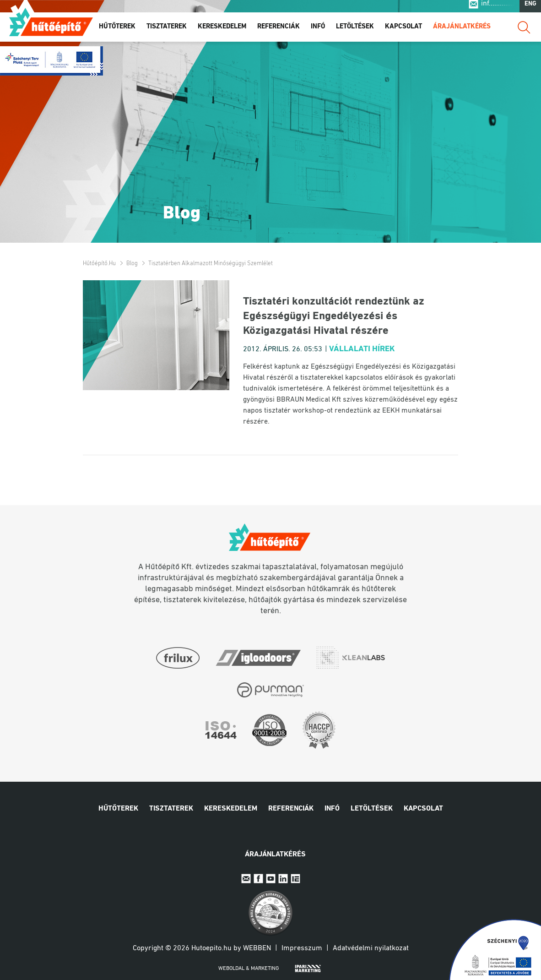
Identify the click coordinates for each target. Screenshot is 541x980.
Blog (132, 264)
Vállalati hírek (362, 349)
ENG (530, 8)
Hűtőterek (117, 31)
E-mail (246, 879)
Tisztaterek (167, 31)
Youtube (271, 879)
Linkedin (283, 879)
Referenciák (279, 31)
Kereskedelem (222, 31)
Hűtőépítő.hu (51, 26)
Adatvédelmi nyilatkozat (371, 948)
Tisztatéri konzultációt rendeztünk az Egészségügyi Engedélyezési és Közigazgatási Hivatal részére (334, 316)
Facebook (258, 879)
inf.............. (498, 8)
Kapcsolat (403, 31)
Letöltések (355, 31)
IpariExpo (295, 879)
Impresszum (302, 948)
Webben (257, 948)
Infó (318, 31)
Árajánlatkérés (462, 31)
